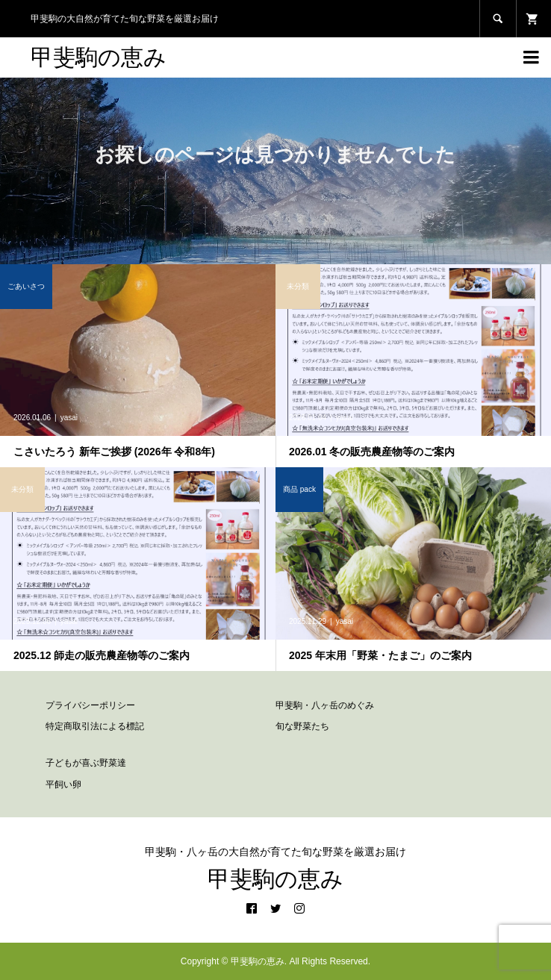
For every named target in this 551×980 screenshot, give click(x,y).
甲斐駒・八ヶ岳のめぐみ (325, 705)
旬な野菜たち (302, 726)
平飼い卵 (63, 784)
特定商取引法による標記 (95, 726)
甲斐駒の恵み (99, 57)
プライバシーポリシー (90, 705)
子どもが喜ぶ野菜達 (86, 763)
